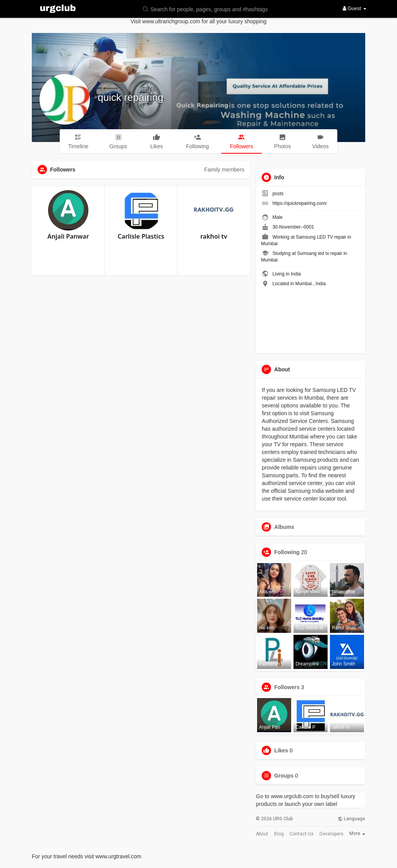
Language (351, 819)
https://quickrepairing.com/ (300, 203)
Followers (287, 687)
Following (287, 552)
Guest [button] (355, 8)
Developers (331, 834)
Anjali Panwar (68, 236)
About (262, 834)
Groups (284, 776)
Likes (281, 750)
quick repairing (130, 97)
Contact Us (302, 834)
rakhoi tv (214, 236)
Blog (279, 834)
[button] (210, 9)
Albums (284, 527)
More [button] (357, 833)
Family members (224, 170)
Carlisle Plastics (141, 236)
